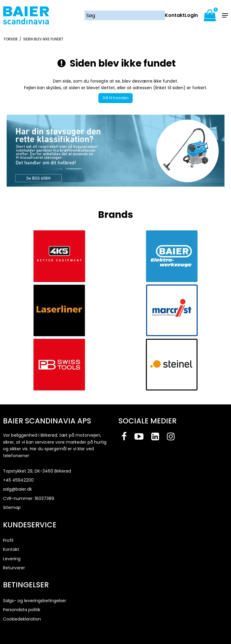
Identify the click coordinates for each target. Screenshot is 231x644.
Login (191, 15)
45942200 (23, 480)
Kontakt (175, 15)
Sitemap (12, 507)
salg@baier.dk (17, 489)
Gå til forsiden (116, 98)
